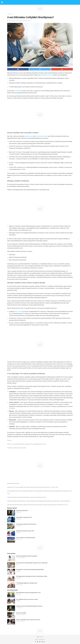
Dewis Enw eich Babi (21, 613)
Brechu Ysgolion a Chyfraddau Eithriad (26, 538)
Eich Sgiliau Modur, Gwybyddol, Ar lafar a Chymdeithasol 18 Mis (32, 576)
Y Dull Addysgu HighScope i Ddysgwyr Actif (27, 583)
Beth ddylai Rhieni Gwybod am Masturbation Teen (28, 593)
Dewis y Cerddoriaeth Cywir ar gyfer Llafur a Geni (28, 620)
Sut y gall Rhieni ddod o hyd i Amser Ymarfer (27, 599)
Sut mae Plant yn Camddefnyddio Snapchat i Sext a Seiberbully (32, 563)
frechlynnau (18, 91)
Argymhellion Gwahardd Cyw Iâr (24, 517)
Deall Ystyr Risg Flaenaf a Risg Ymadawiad (27, 556)
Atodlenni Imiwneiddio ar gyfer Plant (25, 531)
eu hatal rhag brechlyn (41, 136)
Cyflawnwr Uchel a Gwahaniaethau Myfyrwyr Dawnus (29, 606)
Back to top (40, 637)
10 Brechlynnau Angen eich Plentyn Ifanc (26, 524)
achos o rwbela (19, 311)
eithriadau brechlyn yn (47, 75)
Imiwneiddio (10, 14)
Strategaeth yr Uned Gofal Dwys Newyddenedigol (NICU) (30, 570)
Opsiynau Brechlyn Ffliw (22, 511)
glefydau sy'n (29, 136)
